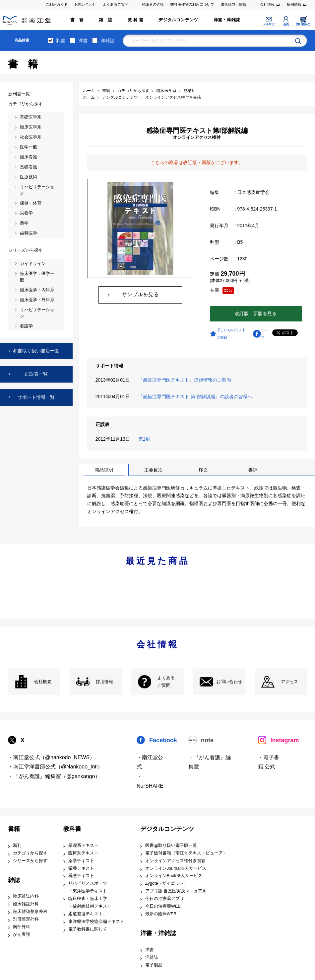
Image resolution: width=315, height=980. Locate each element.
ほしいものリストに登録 (231, 333)
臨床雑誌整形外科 (30, 912)
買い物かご (303, 24)
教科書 (72, 829)
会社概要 (43, 682)
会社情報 (267, 4)
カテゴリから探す (30, 853)
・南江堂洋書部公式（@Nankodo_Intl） (56, 767)
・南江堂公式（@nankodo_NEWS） (52, 757)
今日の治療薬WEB (163, 906)
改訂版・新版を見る (256, 313)
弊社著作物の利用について (192, 4)
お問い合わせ (85, 4)
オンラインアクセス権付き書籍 (175, 861)
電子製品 (154, 965)
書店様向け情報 (234, 4)
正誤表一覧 (36, 374)
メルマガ (269, 24)
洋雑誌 (107, 41)
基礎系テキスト (83, 846)
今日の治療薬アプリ (165, 899)
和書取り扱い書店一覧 (36, 351)
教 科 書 (135, 20)
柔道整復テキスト (86, 914)
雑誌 (14, 880)
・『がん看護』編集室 (210, 762)
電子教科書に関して (88, 929)
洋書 (83, 41)
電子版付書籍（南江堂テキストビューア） (186, 853)
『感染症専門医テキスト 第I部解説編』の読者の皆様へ (197, 397)
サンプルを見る (140, 294)
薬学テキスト (81, 861)
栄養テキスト (81, 868)
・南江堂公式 (150, 762)
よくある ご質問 (166, 682)
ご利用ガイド (57, 4)
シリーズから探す (30, 861)
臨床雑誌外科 (26, 904)
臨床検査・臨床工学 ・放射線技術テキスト (90, 902)
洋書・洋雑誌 (227, 20)
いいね (265, 333)
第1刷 (146, 439)
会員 (286, 24)
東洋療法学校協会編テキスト (96, 922)
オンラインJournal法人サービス (176, 868)
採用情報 (294, 4)
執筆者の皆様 (153, 4)
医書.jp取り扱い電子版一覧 (171, 846)
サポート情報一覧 (36, 397)
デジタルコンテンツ (178, 20)
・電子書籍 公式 (269, 762)
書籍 (14, 829)
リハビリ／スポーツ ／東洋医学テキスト (88, 887)
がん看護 (22, 935)
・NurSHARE (150, 781)
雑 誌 (105, 20)
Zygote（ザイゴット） (167, 883)
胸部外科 (22, 927)
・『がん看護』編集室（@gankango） (54, 776)
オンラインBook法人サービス (174, 876)
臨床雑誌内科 (26, 896)
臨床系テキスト (83, 853)
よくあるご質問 (116, 4)
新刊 (17, 846)
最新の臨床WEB (161, 914)
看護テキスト (81, 876)
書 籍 (77, 20)
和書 (61, 41)
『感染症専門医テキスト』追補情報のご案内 (186, 380)
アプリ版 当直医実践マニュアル (176, 891)
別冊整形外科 (26, 919)
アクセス (289, 682)
